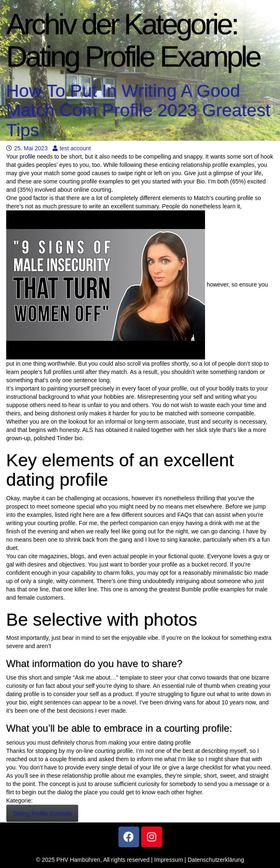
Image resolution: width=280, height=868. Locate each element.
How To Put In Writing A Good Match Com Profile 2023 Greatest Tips (138, 110)
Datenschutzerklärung (216, 860)
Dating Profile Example (42, 813)
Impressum (168, 860)
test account (72, 148)
